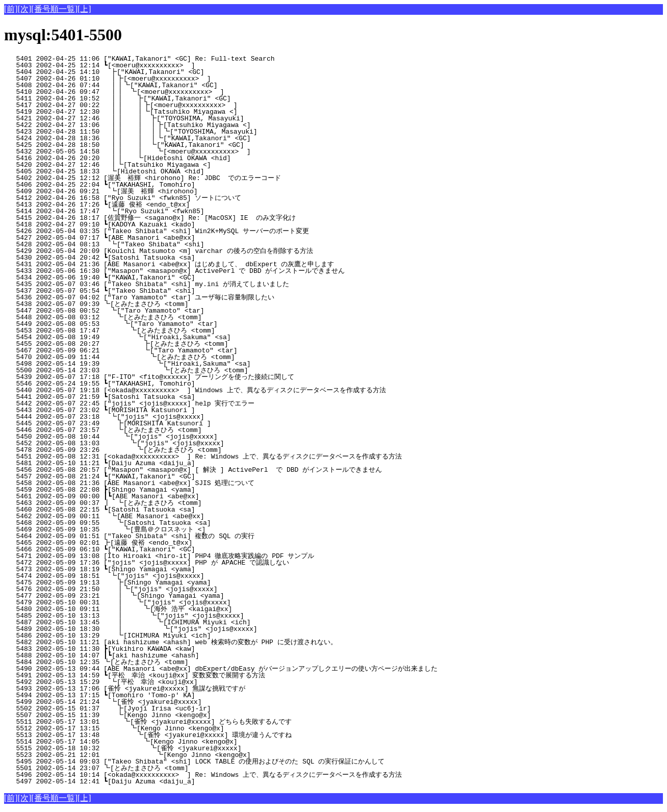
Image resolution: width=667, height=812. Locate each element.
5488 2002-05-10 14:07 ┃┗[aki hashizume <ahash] (175, 655)
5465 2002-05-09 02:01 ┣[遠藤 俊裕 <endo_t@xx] (174, 543)
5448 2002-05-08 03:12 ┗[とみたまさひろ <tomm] (171, 317)
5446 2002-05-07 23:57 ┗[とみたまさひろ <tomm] (171, 430)
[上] (84, 9)
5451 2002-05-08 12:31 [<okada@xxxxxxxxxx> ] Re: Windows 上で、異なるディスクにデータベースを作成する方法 (203, 456)
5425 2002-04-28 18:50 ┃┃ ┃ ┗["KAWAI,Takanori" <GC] (169, 145)
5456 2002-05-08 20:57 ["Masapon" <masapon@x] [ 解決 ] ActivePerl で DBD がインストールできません (193, 470)
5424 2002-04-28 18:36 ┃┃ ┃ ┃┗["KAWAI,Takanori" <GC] (166, 138)
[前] (11, 9)
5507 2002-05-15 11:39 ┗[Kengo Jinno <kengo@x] (176, 715)
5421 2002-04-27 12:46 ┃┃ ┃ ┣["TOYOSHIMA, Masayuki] (169, 118)
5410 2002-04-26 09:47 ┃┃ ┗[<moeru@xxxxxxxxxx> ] (172, 92)
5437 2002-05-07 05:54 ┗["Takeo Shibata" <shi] (177, 291)
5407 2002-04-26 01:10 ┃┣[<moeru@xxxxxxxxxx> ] (174, 79)
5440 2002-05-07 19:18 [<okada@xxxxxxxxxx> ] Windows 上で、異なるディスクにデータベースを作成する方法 (195, 390)
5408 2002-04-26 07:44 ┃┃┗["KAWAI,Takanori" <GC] (172, 85)
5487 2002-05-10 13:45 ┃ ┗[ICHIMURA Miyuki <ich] (171, 622)
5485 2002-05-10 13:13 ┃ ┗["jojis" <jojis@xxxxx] (171, 616)
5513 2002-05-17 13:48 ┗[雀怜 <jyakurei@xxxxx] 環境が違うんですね (166, 735)
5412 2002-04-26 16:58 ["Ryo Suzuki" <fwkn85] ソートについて (174, 198)
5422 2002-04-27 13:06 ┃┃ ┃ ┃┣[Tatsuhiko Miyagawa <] (166, 125)
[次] (25, 9)
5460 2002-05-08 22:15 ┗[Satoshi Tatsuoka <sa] (177, 510)
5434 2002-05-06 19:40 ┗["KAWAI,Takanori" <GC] (177, 277)
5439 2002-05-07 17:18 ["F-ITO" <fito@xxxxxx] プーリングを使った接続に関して (169, 377)
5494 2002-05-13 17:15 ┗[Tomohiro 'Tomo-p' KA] (177, 695)
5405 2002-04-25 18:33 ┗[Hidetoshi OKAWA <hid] (176, 171)
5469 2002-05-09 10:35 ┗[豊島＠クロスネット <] (169, 529)
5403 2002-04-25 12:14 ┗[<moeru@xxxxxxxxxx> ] (177, 65)
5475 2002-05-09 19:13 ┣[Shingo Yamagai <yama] (176, 582)
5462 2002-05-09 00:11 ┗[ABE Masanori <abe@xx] (176, 516)
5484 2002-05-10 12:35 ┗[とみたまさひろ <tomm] (172, 662)
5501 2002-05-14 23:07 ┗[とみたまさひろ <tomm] (172, 768)
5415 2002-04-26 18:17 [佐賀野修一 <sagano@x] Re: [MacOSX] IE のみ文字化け (172, 218)
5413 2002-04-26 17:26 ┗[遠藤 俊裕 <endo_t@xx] (174, 205)
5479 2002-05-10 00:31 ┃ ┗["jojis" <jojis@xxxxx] (172, 602)
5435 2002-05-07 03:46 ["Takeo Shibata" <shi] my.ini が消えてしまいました (172, 284)
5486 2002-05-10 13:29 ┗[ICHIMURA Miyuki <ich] (176, 636)
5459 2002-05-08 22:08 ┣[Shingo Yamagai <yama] (177, 490)
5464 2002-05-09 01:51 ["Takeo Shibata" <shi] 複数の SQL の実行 (175, 536)
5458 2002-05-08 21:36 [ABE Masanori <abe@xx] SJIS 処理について (175, 483)
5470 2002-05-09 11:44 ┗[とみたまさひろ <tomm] (168, 357)
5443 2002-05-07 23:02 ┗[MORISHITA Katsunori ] (177, 410)
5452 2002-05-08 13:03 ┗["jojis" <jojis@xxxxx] (174, 443)
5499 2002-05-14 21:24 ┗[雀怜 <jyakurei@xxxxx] (175, 702)
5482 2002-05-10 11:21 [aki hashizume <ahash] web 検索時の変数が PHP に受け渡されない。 (171, 642)
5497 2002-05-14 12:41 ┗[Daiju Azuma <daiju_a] (177, 781)
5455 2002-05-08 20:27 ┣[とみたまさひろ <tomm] (169, 344)
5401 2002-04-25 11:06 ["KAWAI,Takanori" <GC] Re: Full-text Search (179, 59)
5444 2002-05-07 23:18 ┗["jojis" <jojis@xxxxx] (176, 417)
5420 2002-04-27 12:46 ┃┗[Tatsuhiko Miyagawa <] (174, 165)
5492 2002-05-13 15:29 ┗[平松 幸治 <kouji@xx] (173, 682)
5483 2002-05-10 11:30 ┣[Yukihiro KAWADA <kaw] (177, 649)
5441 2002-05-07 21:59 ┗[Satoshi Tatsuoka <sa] (177, 397)
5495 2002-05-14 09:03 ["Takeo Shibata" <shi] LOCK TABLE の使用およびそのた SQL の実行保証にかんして (194, 762)
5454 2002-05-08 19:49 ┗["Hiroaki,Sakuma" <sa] (174, 337)
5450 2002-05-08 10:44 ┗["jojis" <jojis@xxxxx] (175, 437)
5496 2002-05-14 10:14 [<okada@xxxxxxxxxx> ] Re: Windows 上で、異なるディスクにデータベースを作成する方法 (203, 775)
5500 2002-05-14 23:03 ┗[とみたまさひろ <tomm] (166, 370)
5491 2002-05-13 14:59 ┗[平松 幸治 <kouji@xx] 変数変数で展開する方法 (166, 675)
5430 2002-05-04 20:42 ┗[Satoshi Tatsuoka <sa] (177, 258)
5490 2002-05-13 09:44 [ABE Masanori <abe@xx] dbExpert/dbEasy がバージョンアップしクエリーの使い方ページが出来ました (221, 669)
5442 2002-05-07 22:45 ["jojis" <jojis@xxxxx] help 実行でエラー (175, 403)
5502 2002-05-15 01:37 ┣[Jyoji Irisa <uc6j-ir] (176, 708)
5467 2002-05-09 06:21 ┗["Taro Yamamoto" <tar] (173, 350)
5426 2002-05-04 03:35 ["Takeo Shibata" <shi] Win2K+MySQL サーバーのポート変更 (172, 231)
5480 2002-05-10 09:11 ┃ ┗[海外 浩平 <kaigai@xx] (169, 609)
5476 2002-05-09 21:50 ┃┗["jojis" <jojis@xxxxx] (174, 589)
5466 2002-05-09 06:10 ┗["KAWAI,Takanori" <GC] (177, 549)
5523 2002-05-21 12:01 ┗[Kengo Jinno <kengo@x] (172, 755)
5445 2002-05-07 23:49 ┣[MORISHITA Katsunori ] (176, 423)
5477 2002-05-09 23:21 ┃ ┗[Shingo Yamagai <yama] (173, 596)
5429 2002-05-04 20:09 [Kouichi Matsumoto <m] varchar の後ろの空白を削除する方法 (171, 251)
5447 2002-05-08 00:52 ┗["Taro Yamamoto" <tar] (176, 311)
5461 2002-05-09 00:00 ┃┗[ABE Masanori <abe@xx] (175, 496)
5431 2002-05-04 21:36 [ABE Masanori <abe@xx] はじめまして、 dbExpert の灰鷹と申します (169, 264)
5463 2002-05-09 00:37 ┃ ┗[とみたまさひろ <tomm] (170, 503)
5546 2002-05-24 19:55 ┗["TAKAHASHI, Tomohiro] (177, 384)
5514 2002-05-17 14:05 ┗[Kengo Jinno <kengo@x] (173, 742)
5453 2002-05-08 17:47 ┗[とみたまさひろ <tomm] (170, 331)
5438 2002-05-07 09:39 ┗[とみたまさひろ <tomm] (172, 304)
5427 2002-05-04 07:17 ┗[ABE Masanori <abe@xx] (177, 238)
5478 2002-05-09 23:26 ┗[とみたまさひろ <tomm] (169, 450)
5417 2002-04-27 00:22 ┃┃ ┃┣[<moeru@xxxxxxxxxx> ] (169, 105)
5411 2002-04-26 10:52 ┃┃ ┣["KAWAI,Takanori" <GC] (171, 98)
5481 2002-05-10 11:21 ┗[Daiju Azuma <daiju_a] (177, 463)
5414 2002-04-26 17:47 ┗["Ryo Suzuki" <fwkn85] (176, 211)
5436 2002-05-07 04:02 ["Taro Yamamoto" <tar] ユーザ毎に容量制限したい (171, 297)
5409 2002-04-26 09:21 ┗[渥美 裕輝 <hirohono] (173, 191)
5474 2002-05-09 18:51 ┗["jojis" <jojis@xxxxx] (176, 576)
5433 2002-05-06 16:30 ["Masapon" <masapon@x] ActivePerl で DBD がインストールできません (174, 271)
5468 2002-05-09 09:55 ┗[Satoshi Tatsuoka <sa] (176, 523)
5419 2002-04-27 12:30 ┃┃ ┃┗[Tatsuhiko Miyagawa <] (169, 112)
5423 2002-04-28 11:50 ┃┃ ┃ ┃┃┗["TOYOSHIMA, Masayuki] (164, 132)
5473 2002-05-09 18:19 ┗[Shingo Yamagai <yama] (177, 569)
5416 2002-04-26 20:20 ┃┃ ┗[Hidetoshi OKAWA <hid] (171, 158)
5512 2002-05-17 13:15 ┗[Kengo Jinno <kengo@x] (174, 728)
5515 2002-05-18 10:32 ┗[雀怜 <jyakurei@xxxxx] (171, 748)
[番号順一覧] (54, 9)
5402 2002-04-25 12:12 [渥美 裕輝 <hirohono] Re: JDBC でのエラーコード (171, 178)
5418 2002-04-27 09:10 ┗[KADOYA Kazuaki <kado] (177, 224)
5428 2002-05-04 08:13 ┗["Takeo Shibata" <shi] (176, 244)
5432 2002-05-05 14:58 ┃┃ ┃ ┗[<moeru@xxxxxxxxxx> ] (168, 151)
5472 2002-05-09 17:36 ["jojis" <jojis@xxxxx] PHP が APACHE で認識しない (174, 563)
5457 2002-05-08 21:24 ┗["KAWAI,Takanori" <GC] (177, 476)
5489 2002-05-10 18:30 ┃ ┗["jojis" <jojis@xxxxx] (170, 629)
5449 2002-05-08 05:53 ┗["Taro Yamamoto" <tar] (175, 324)
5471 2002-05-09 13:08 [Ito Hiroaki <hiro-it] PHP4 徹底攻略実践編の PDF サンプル (171, 556)
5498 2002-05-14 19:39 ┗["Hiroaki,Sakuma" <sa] (172, 364)
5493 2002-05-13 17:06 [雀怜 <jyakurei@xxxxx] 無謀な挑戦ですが (172, 689)
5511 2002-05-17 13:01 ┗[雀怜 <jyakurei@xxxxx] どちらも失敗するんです (166, 722)
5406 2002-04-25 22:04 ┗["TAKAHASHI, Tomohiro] (177, 185)
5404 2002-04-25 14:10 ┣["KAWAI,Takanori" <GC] (176, 72)
